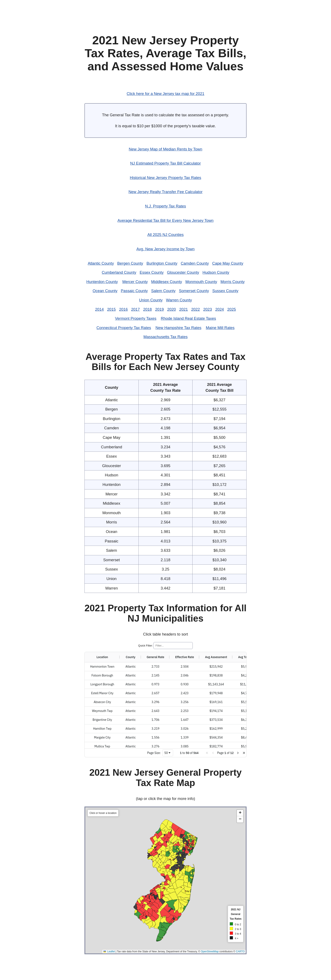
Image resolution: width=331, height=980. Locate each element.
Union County (151, 300)
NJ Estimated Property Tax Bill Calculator (166, 163)
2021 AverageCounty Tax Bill (219, 387)
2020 (172, 309)
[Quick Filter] (173, 646)
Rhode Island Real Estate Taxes (188, 318)
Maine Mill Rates (220, 328)
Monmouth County (201, 282)
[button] (207, 753)
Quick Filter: (146, 646)
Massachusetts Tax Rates (165, 337)
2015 (111, 309)
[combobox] (168, 753)
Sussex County (225, 291)
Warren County (179, 300)
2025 (232, 309)
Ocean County (105, 291)
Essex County (152, 272)
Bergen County (130, 263)
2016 (123, 309)
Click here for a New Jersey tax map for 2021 (165, 94)
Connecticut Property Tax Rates (124, 328)
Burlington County (162, 263)
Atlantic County (101, 263)
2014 (99, 309)
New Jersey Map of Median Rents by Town (165, 149)
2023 (208, 309)
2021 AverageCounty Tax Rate (165, 387)
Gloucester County (183, 272)
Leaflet (157, 952)
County (112, 387)
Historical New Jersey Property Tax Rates (165, 178)
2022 (196, 309)
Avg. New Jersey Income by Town (165, 249)
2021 (184, 309)
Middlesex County (167, 282)
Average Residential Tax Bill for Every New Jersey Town (166, 220)
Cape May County (228, 263)
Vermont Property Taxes (136, 318)
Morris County (233, 282)
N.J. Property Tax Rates (165, 206)
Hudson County (216, 272)
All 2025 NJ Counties (165, 235)
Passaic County (134, 291)
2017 (135, 309)
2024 (220, 309)
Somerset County (194, 291)
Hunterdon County (102, 282)
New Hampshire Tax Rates (178, 328)
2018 (147, 309)
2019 (159, 309)
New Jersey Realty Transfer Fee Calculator (166, 192)
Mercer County (135, 282)
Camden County (195, 263)
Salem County (163, 291)
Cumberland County (119, 272)
